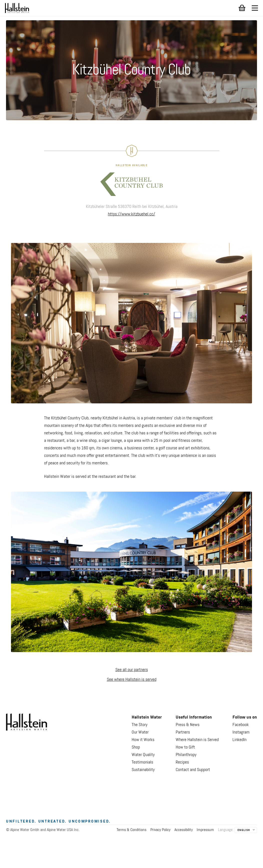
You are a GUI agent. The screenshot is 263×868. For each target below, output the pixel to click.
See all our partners (132, 670)
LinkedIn (239, 740)
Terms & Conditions (132, 830)
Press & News (188, 725)
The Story (140, 725)
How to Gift (185, 747)
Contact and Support (193, 770)
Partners (183, 732)
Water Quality (143, 755)
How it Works (143, 740)
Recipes (182, 762)
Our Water (140, 732)
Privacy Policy (160, 830)
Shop (136, 747)
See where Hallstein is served (132, 680)
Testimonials (142, 762)
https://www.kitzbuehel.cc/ (132, 214)
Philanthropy (186, 755)
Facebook (241, 725)
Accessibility (184, 830)
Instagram (241, 732)
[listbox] (246, 830)
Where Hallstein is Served (197, 740)
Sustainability (143, 770)
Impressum (205, 830)
